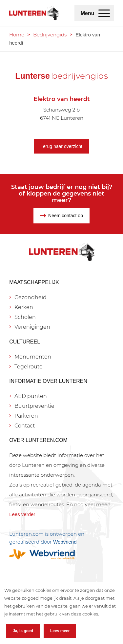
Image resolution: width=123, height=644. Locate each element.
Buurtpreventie (34, 406)
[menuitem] (104, 13)
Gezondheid (31, 297)
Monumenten (33, 357)
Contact (25, 426)
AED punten (31, 396)
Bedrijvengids (50, 35)
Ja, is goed (23, 631)
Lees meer (60, 631)
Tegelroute (29, 367)
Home (17, 35)
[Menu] (104, 13)
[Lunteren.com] (34, 13)
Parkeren (26, 416)
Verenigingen (32, 327)
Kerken (24, 307)
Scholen (25, 317)
